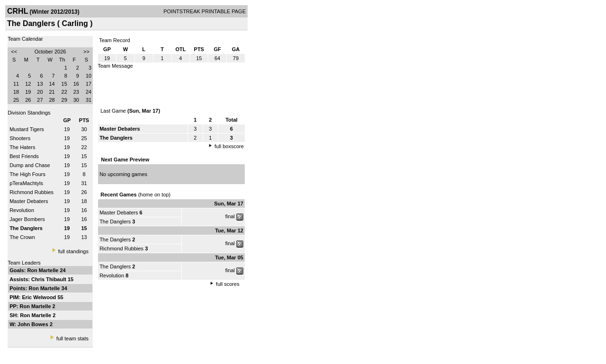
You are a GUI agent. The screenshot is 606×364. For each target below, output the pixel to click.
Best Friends (24, 156)
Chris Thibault (49, 279)
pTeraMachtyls (26, 183)
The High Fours (27, 174)
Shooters (20, 138)
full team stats (72, 338)
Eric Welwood (40, 297)
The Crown (22, 237)
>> (86, 52)
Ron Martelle (43, 270)
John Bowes (34, 324)
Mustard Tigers (27, 129)
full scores (228, 284)
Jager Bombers (27, 219)
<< (14, 52)
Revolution (22, 210)
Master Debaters (29, 201)
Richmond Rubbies (31, 192)
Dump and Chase (30, 165)
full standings (73, 251)
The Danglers (115, 222)
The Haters (22, 147)
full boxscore (229, 146)
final (230, 216)
